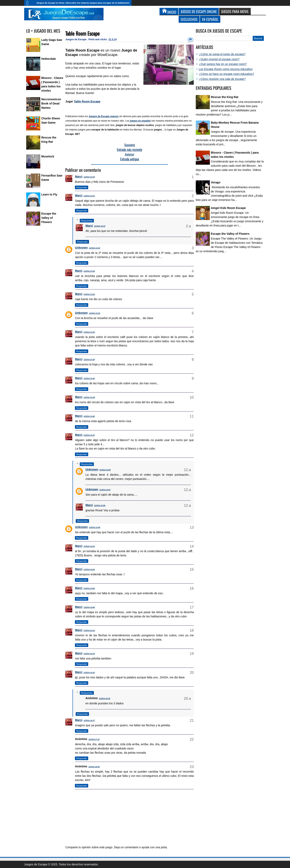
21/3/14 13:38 (89, 397)
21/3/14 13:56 (105, 470)
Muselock (48, 156)
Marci (79, 177)
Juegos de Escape (76, 39)
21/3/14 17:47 (94, 739)
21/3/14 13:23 (100, 226)
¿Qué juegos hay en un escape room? (223, 64)
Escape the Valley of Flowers (49, 218)
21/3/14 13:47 (89, 435)
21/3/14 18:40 (94, 767)
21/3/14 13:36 (89, 378)
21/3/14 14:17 (89, 720)
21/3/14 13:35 (89, 360)
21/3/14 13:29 (89, 294)
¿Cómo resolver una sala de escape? (222, 79)
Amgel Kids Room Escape (228, 208)
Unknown (81, 248)
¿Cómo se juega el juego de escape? (222, 54)
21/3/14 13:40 (89, 416)
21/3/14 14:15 (89, 673)
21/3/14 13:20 (89, 177)
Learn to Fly (49, 194)
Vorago (216, 182)
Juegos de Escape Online (199, 11)
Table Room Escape (82, 33)
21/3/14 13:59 (100, 505)
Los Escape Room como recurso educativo (226, 69)
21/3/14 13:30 (94, 313)
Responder (82, 187)
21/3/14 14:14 (89, 654)
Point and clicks (98, 39)
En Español (210, 19)
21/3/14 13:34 (89, 332)
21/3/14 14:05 (89, 588)
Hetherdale (49, 59)
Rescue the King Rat (225, 97)
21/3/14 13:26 (94, 248)
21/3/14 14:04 (89, 569)
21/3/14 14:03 (89, 546)
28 (190, 39)
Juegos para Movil (235, 11)
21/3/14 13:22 (89, 196)
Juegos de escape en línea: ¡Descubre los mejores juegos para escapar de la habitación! (83, 3)
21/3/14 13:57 (105, 490)
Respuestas (87, 221)
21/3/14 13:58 (94, 527)
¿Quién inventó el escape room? (219, 59)
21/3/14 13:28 (89, 271)
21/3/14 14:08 (89, 607)
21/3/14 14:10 (89, 630)
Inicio (29, 3)
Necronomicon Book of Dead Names (51, 103)
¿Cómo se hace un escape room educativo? (226, 74)
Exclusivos (189, 19)
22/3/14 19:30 (105, 699)
